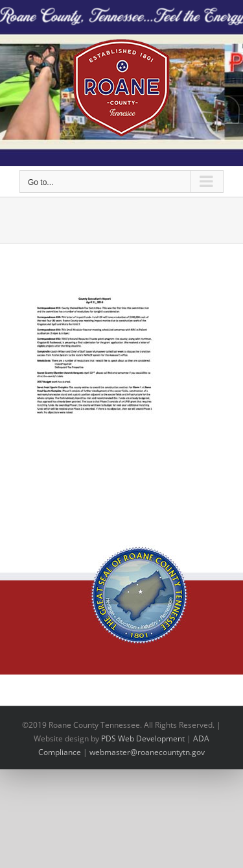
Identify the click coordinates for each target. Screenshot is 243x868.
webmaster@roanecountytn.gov (147, 752)
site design (69, 738)
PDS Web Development (143, 738)
